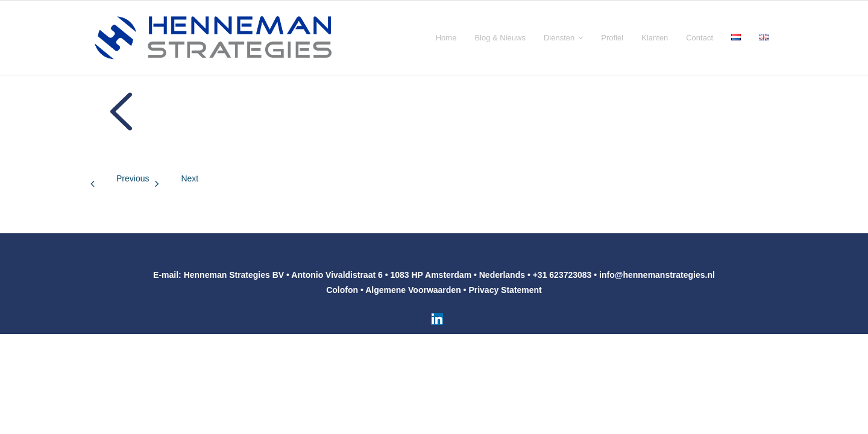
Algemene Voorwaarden (413, 290)
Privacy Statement (505, 290)
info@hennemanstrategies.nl (657, 275)
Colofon (342, 290)
